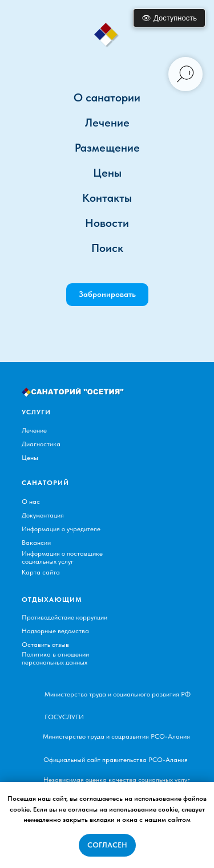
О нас (31, 502)
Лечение (34, 430)
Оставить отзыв (45, 645)
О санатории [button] (107, 97)
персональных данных (54, 662)
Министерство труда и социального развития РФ (118, 694)
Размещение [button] (107, 148)
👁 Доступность (169, 18)
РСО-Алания (170, 736)
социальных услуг (48, 561)
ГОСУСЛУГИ (64, 717)
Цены (107, 173)
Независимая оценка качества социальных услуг (117, 780)
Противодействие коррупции (64, 617)
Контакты (107, 198)
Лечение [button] (107, 123)
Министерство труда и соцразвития (96, 736)
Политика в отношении (55, 654)
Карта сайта (41, 572)
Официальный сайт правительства (95, 760)
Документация (43, 515)
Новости (107, 223)
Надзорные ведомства (55, 631)
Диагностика (41, 444)
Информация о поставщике (62, 553)
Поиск (107, 248)
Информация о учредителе (61, 529)
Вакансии (36, 543)
